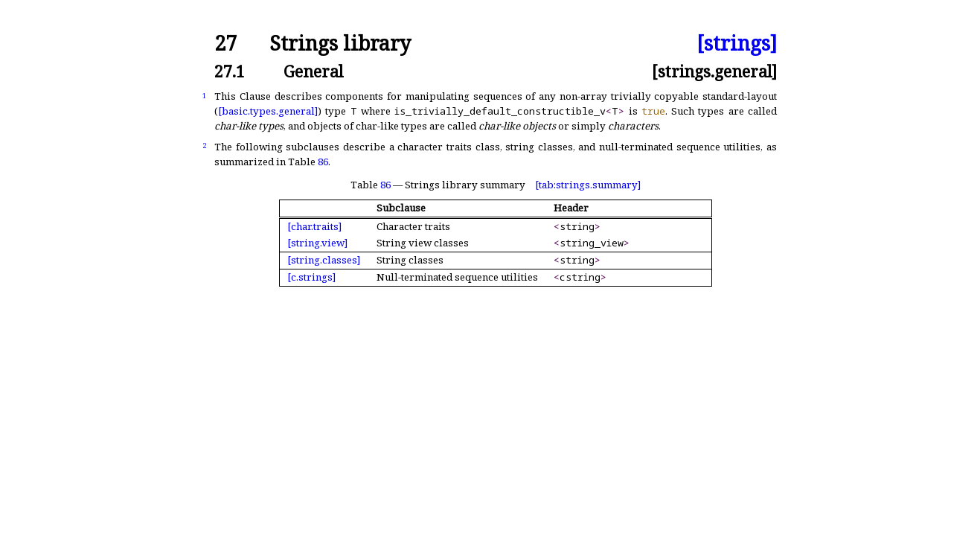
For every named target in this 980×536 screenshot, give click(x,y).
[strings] (737, 44)
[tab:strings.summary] (588, 185)
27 (225, 44)
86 (323, 162)
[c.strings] (311, 277)
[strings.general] (714, 71)
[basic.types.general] (268, 111)
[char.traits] (314, 226)
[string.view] (317, 243)
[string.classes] (324, 260)
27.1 (230, 71)
